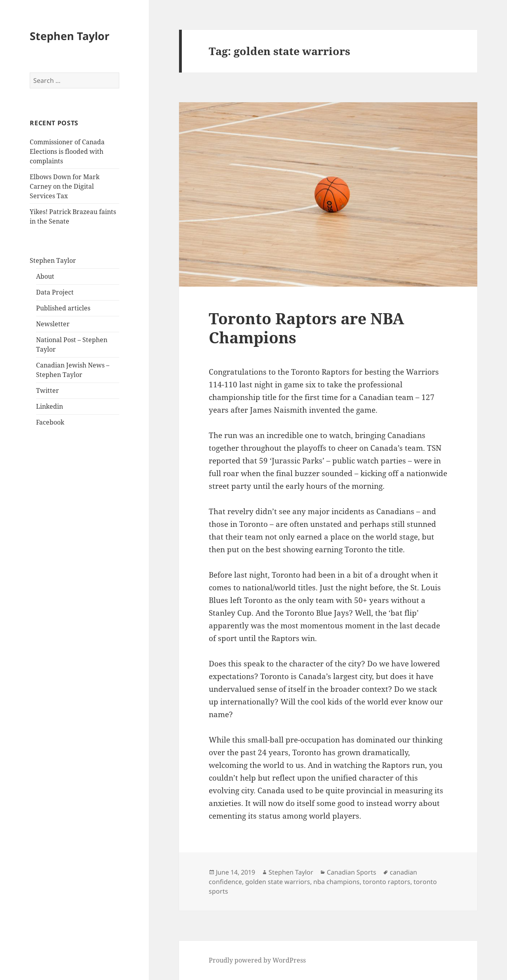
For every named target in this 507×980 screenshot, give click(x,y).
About (45, 276)
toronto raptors (387, 882)
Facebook (50, 422)
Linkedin (50, 406)
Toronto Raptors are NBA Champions (306, 328)
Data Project (55, 292)
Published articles (63, 308)
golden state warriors (278, 882)
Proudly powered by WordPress (257, 960)
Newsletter (53, 324)
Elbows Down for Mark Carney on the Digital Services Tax (65, 186)
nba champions (336, 882)
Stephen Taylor (70, 36)
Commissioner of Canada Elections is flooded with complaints (67, 151)
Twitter (48, 390)
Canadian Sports (352, 872)
